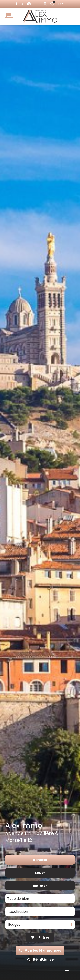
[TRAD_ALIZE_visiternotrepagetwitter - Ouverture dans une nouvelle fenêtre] (22, 4)
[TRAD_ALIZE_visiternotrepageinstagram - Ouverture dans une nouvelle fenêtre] (29, 4)
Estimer (40, 886)
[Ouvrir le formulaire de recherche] (40, 937)
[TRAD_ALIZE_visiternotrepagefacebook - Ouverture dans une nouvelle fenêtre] (17, 4)
